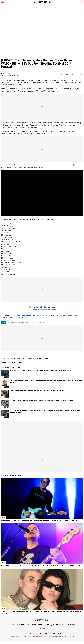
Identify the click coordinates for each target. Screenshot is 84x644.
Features (20, 625)
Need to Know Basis (38, 307)
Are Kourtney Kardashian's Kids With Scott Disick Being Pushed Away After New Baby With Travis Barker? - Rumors (42, 612)
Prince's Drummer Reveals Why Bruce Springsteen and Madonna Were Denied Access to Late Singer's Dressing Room (46, 381)
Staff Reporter (8, 73)
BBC (25, 85)
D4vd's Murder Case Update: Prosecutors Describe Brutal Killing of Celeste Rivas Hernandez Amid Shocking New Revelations (45, 412)
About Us (25, 634)
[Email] (79, 74)
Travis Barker (40, 323)
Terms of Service (45, 634)
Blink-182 (10, 323)
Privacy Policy (58, 634)
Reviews (42, 625)
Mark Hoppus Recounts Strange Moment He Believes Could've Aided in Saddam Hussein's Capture (39, 520)
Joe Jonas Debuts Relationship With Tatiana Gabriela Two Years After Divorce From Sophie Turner (42, 401)
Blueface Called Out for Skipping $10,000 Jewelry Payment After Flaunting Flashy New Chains (40, 371)
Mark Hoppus (29, 323)
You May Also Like (15, 475)
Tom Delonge (19, 323)
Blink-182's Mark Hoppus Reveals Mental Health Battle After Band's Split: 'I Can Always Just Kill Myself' (40, 566)
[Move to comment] (82, 74)
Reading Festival (74, 80)
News (4, 517)
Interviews (31, 625)
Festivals (71, 625)
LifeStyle (60, 625)
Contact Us (34, 634)
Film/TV (51, 625)
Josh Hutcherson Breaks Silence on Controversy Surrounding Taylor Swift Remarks (37, 391)
